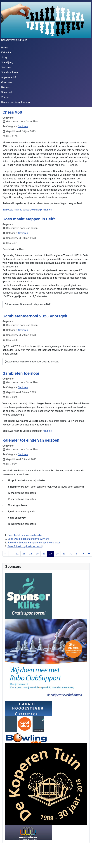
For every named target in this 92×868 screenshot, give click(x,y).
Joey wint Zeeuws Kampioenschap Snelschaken (34, 543)
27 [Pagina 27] (51, 554)
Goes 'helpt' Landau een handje (25, 535)
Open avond (8, 82)
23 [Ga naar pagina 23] (24, 554)
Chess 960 (12, 112)
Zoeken (5, 97)
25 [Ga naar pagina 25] (37, 554)
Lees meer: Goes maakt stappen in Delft (28, 304)
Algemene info (9, 77)
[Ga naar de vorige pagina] (11, 554)
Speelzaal (7, 92)
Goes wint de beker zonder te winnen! (28, 539)
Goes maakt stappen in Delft (29, 219)
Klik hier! (47, 431)
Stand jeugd (8, 62)
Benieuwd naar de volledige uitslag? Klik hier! (27, 210)
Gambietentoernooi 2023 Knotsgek (35, 316)
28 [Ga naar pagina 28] (57, 554)
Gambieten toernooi (21, 373)
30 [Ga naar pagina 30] (71, 554)
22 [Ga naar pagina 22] (17, 554)
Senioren (6, 67)
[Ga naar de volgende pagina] (83, 554)
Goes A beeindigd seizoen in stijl (25, 546)
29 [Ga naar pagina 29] (64, 554)
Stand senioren (9, 72)
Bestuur (6, 87)
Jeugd (5, 58)
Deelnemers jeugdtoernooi (16, 102)
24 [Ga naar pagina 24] (31, 554)
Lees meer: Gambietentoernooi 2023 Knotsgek (32, 362)
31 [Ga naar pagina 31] (77, 554)
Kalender (6, 53)
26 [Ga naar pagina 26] (44, 554)
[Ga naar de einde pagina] (89, 554)
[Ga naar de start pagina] (6, 554)
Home (5, 48)
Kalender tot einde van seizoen (31, 440)
